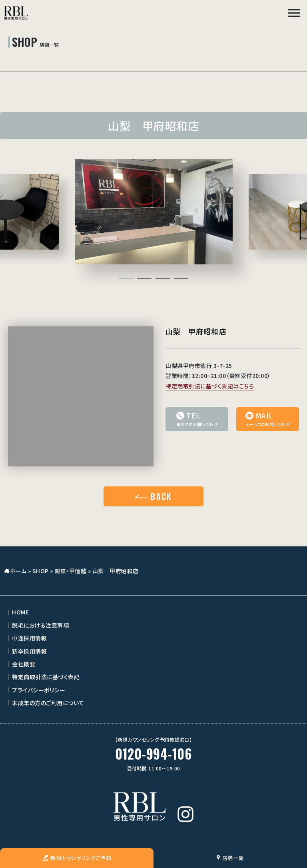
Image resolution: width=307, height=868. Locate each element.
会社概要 (24, 666)
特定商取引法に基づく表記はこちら (210, 388)
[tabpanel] (153, 213)
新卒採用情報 (29, 653)
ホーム (18, 572)
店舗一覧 (230, 858)
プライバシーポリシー (39, 692)
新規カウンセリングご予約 (77, 858)
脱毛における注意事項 (40, 627)
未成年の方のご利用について (48, 704)
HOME (20, 614)
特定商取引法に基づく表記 (46, 678)
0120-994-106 (153, 755)
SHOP (41, 572)
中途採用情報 (29, 640)
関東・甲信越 (70, 572)
